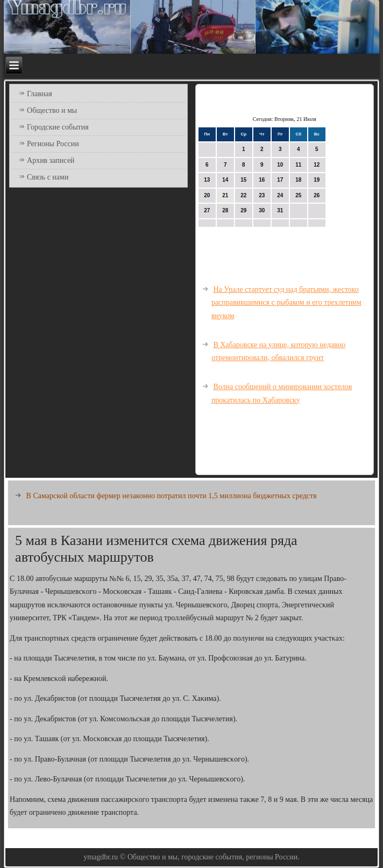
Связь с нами (48, 177)
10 (280, 165)
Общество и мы (52, 110)
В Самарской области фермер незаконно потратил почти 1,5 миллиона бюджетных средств (172, 496)
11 (298, 165)
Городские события (58, 127)
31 (280, 210)
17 (280, 180)
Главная (40, 94)
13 (207, 180)
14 (225, 180)
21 (225, 195)
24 (280, 195)
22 (243, 195)
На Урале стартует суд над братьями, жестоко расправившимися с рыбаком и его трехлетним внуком (286, 303)
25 (298, 195)
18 (298, 180)
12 (317, 165)
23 (262, 195)
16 (262, 180)
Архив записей (51, 160)
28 (225, 210)
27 (207, 210)
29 (243, 210)
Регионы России (53, 144)
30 (262, 210)
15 (243, 180)
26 (317, 195)
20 (207, 195)
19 (317, 180)
